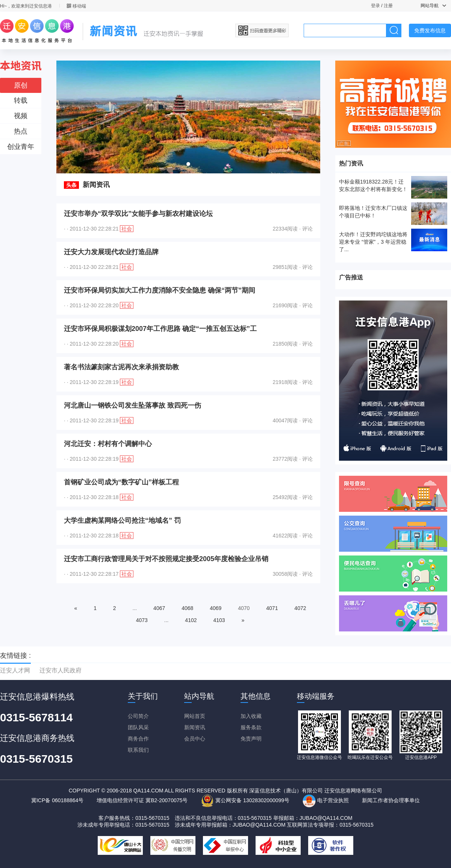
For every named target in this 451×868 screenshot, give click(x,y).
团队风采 (138, 727)
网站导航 (433, 6)
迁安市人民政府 (61, 670)
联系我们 (138, 750)
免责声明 (251, 739)
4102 (191, 620)
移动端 (76, 6)
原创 (21, 85)
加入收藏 (251, 716)
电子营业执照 (326, 800)
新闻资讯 (195, 727)
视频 (21, 116)
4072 (300, 608)
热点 (21, 131)
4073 (142, 620)
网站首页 (195, 716)
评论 (307, 229)
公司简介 (138, 716)
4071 (272, 608)
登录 (375, 6)
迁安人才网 (15, 670)
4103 (219, 620)
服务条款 (251, 727)
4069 (216, 608)
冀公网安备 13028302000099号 (245, 800)
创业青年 (21, 147)
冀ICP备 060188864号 (57, 800)
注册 (388, 6)
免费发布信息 (430, 30)
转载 (21, 100)
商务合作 (138, 739)
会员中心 (195, 739)
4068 (187, 608)
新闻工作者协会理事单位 (391, 800)
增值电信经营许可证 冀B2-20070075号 (142, 800)
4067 (159, 608)
